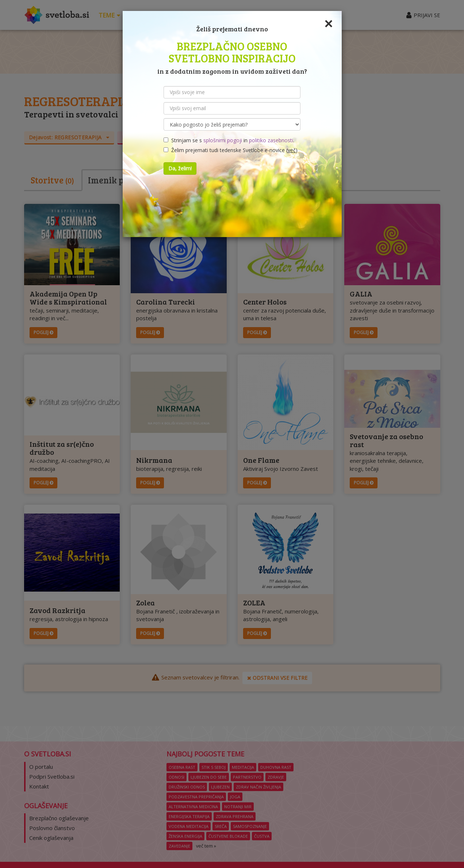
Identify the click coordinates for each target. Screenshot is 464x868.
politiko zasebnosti (271, 140)
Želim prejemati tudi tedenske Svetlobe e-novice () (231, 150)
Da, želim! (180, 168)
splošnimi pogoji (223, 140)
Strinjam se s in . (229, 140)
